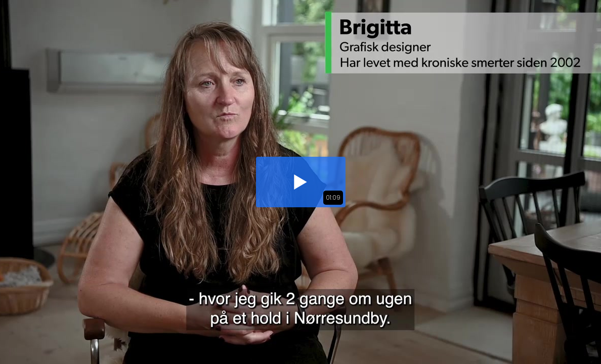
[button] (301, 182)
